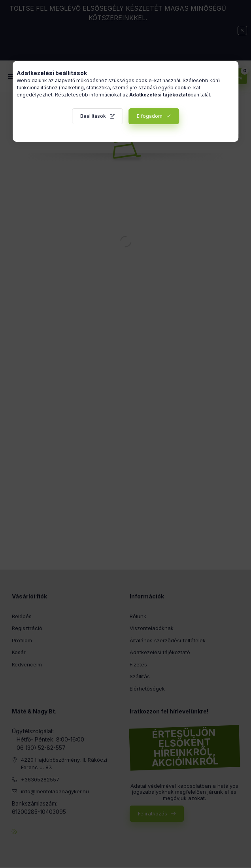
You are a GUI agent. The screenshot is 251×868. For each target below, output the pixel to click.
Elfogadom (150, 116)
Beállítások (93, 116)
